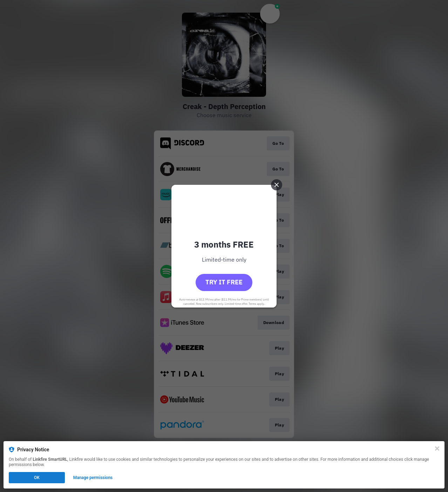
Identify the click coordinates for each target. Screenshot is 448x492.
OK (37, 478)
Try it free (224, 282)
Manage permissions (93, 478)
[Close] (437, 449)
